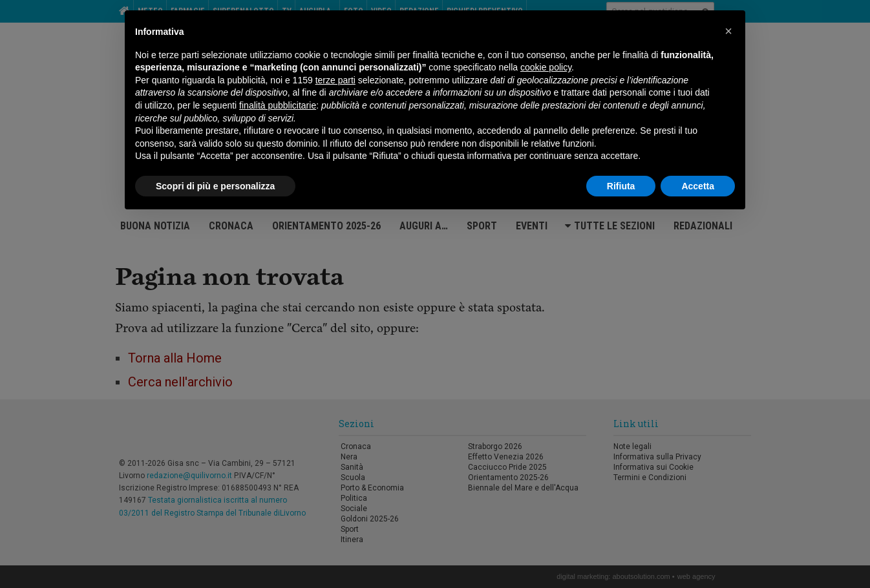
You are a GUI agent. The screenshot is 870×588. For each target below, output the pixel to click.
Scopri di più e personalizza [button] (215, 186)
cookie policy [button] (546, 67)
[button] (728, 31)
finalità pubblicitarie (278, 105)
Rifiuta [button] (621, 186)
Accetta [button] (698, 186)
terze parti (335, 80)
